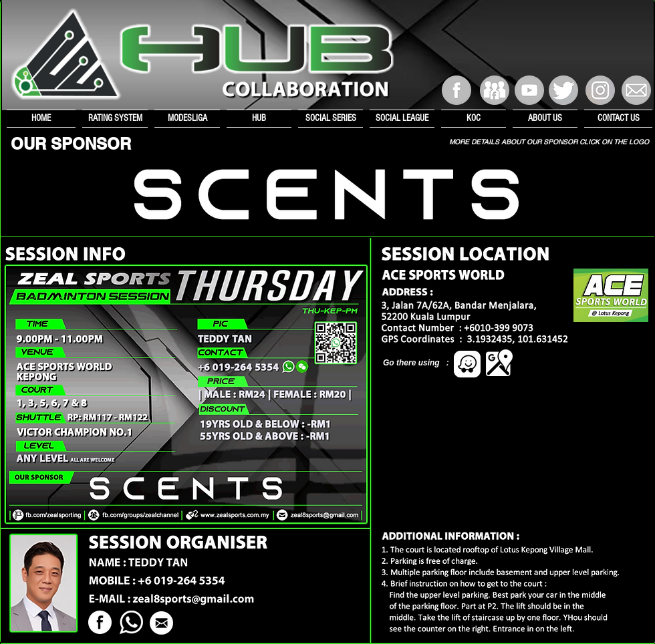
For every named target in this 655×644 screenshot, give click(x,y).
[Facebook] (456, 90)
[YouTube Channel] (529, 90)
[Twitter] (563, 90)
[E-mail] (636, 90)
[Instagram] (600, 90)
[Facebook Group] (495, 90)
